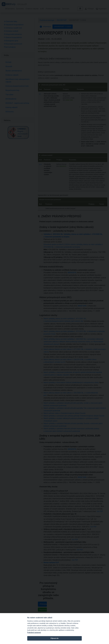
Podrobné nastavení (34, 633)
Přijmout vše (54, 638)
